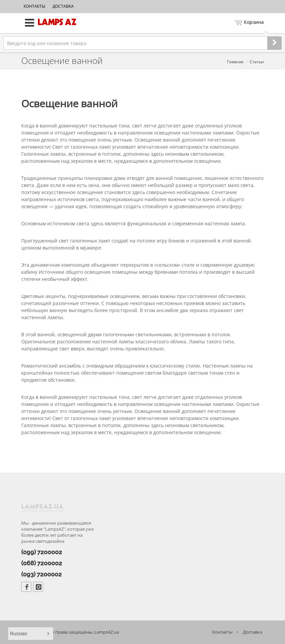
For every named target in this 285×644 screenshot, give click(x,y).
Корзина (249, 23)
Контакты (34, 6)
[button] (31, 634)
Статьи (257, 62)
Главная (235, 62)
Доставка (63, 6)
